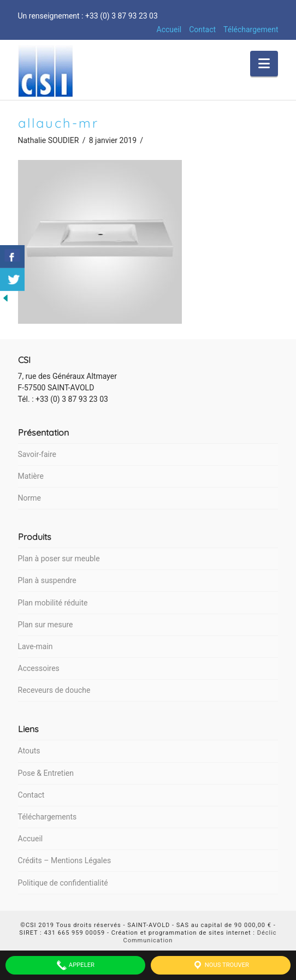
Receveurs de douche (54, 690)
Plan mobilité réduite (53, 603)
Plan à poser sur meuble (59, 559)
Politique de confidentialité (63, 883)
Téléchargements (48, 817)
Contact (202, 29)
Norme (29, 498)
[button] (264, 64)
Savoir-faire (37, 454)
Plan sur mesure (46, 625)
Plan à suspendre (47, 580)
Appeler (75, 965)
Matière (31, 476)
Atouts (29, 751)
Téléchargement (251, 29)
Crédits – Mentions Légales (65, 860)
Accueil (169, 29)
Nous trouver (221, 965)
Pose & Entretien (46, 773)
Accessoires (39, 668)
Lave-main (35, 646)
